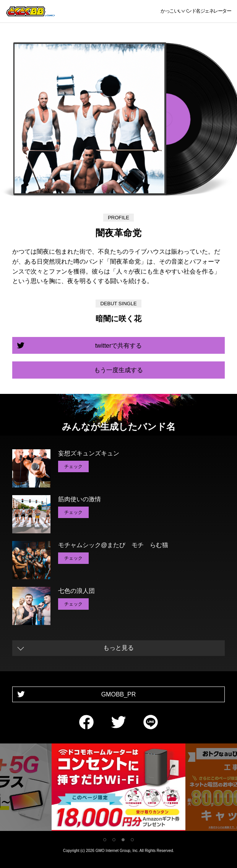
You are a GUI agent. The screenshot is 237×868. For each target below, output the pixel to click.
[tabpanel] (118, 789)
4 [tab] (132, 840)
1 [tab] (105, 840)
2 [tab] (114, 840)
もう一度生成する (118, 370)
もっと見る (118, 648)
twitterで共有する (119, 346)
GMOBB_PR (119, 694)
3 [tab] (123, 840)
